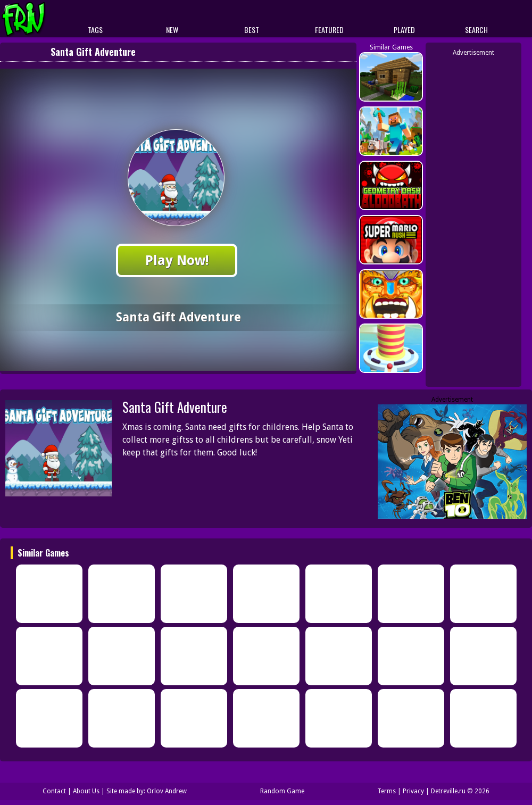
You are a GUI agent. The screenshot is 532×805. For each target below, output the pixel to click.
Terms (386, 791)
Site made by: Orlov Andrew (147, 791)
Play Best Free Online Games (43, 19)
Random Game (282, 791)
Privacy (413, 791)
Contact (54, 791)
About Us (86, 791)
